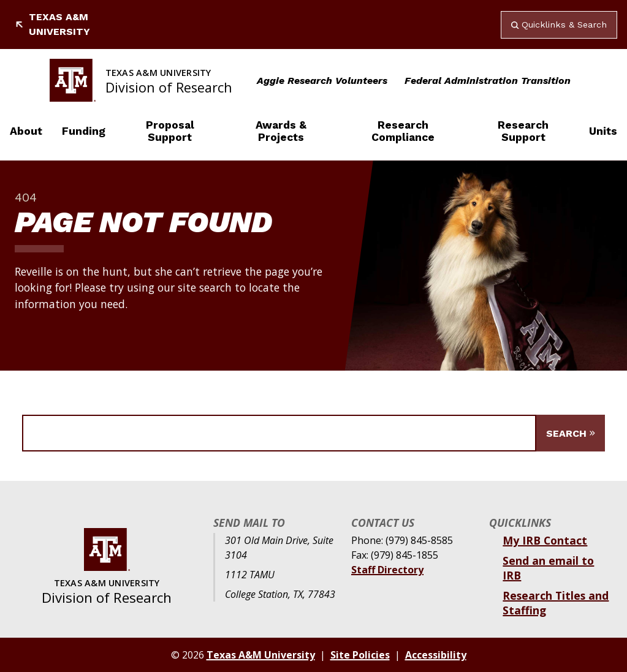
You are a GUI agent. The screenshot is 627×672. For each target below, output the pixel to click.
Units (603, 131)
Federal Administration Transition (488, 81)
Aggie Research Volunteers (322, 81)
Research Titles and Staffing (556, 603)
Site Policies (360, 655)
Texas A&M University (52, 24)
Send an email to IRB (548, 568)
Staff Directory (387, 570)
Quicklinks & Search (559, 25)
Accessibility (436, 655)
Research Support (523, 131)
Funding (84, 131)
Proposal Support (170, 131)
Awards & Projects (281, 131)
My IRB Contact (545, 540)
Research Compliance (403, 131)
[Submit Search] (571, 433)
